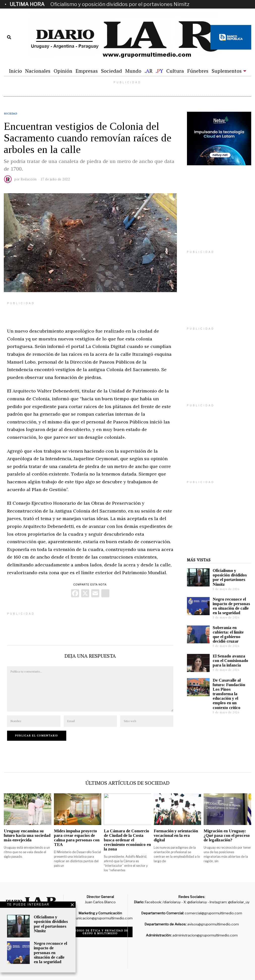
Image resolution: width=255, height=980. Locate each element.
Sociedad (111, 71)
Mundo (133, 71)
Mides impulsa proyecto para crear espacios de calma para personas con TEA (77, 838)
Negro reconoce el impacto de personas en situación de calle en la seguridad (231, 606)
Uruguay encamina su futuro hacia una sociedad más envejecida (27, 835)
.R (149, 71)
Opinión (63, 71)
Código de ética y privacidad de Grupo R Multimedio (100, 932)
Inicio (15, 71)
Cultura (175, 71)
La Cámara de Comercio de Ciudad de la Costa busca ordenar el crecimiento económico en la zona (127, 840)
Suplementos (227, 71)
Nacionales (38, 71)
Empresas (87, 71)
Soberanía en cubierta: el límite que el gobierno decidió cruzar (228, 634)
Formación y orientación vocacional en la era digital (176, 835)
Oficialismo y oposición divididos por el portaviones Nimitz (120, 4)
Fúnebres (198, 71)
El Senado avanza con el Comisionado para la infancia (230, 661)
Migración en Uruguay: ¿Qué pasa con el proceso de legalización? (227, 835)
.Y (159, 71)
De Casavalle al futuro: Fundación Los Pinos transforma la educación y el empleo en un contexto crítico (229, 694)
